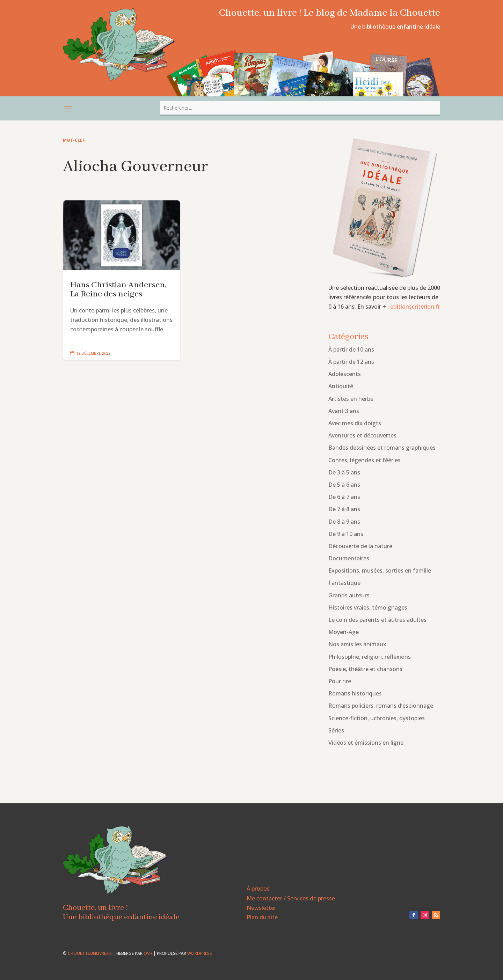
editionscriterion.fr (415, 307)
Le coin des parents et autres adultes (377, 620)
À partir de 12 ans (351, 362)
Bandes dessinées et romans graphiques (382, 448)
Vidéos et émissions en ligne (366, 743)
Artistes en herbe (351, 399)
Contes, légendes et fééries (365, 460)
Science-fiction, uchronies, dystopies (377, 718)
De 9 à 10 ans (346, 534)
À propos (258, 889)
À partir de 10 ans (351, 349)
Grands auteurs (349, 595)
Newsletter (261, 908)
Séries (336, 730)
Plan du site (262, 917)
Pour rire (340, 681)
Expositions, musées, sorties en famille (380, 570)
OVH (148, 953)
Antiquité (341, 386)
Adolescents (345, 374)
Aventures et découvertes (362, 435)
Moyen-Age (344, 632)
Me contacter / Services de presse (291, 898)
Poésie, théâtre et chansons (365, 669)
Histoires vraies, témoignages (368, 607)
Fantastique (344, 583)
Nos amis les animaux (357, 644)
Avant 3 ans (344, 411)
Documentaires (349, 558)
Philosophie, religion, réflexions (370, 657)
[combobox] (300, 108)
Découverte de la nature (360, 546)
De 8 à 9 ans (344, 522)
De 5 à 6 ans (344, 485)
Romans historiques (355, 693)
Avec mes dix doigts (355, 423)
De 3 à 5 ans (344, 472)
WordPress (200, 953)
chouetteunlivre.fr (90, 953)
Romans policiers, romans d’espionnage (381, 706)
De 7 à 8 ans (344, 509)
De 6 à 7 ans (344, 497)
